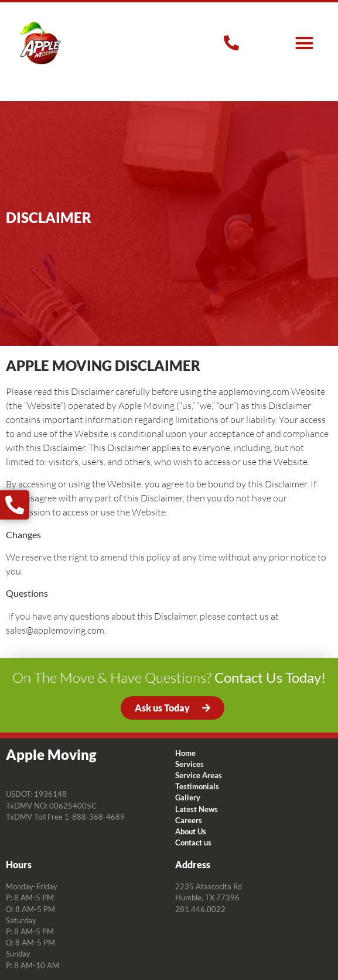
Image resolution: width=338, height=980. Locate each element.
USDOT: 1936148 (36, 794)
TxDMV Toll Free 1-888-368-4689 (65, 817)
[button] (304, 43)
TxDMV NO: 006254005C (51, 806)
